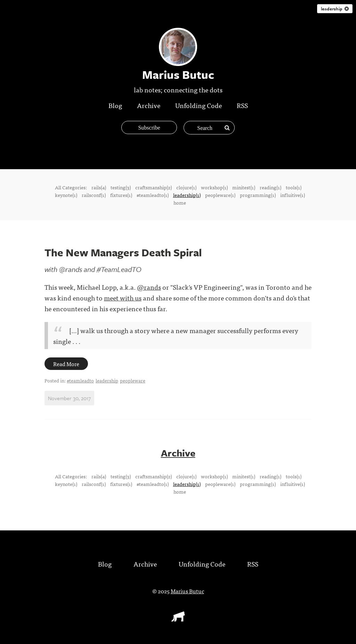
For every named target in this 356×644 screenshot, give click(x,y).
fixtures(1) (121, 195)
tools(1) (294, 187)
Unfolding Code (199, 105)
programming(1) (258, 195)
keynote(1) (66, 195)
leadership (335, 9)
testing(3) (121, 187)
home (180, 203)
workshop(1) (214, 187)
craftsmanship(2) (153, 187)
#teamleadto (80, 380)
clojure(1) (186, 187)
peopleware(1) (220, 195)
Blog (115, 105)
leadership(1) (187, 195)
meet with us (123, 298)
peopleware (133, 380)
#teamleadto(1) (153, 195)
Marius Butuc (187, 591)
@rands (149, 287)
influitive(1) (293, 195)
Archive (149, 105)
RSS (242, 105)
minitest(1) (244, 187)
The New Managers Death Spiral (123, 252)
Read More (66, 364)
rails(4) (99, 187)
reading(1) (270, 187)
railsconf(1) (94, 195)
